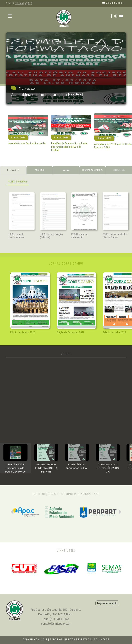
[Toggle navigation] (10, 16)
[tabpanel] (66, 182)
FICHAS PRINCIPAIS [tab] (18, 182)
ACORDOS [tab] (40, 170)
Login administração (107, 603)
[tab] (15, 458)
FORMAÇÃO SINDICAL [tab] (93, 170)
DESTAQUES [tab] (13, 170)
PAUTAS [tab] (66, 170)
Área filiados (112, 3)
